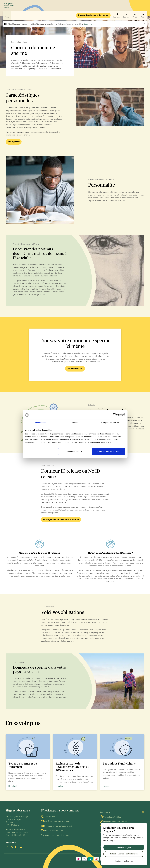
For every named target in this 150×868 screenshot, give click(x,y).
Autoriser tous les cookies (108, 451)
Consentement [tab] (40, 422)
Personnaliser (75, 451)
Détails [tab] (75, 422)
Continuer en (124, 861)
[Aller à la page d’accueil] (9, 6)
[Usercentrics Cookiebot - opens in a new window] (115, 415)
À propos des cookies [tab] (110, 422)
